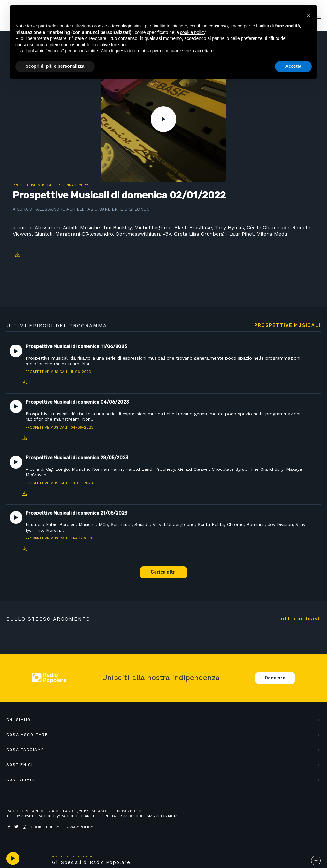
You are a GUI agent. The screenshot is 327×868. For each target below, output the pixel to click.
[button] (308, 15)
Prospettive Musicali (34, 185)
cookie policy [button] (193, 32)
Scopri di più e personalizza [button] (55, 66)
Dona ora (275, 678)
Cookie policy (45, 827)
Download (18, 255)
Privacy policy (78, 827)
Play (163, 119)
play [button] (13, 858)
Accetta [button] (293, 66)
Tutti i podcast (299, 619)
